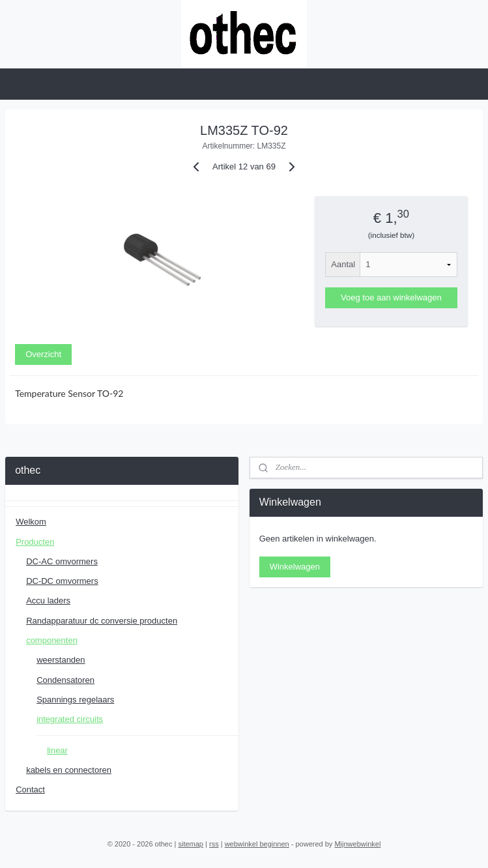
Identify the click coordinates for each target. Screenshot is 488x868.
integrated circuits (70, 719)
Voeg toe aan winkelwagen (391, 297)
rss (214, 844)
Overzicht (43, 354)
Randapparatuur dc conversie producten (102, 621)
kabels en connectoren (69, 770)
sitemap (191, 844)
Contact (30, 789)
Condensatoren (65, 680)
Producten (35, 542)
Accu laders (48, 600)
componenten (52, 640)
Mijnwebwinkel (357, 844)
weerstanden (61, 660)
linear (57, 750)
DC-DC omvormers (62, 581)
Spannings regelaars (75, 700)
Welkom (31, 522)
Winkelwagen (295, 567)
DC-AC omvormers (62, 561)
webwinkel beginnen (257, 844)
